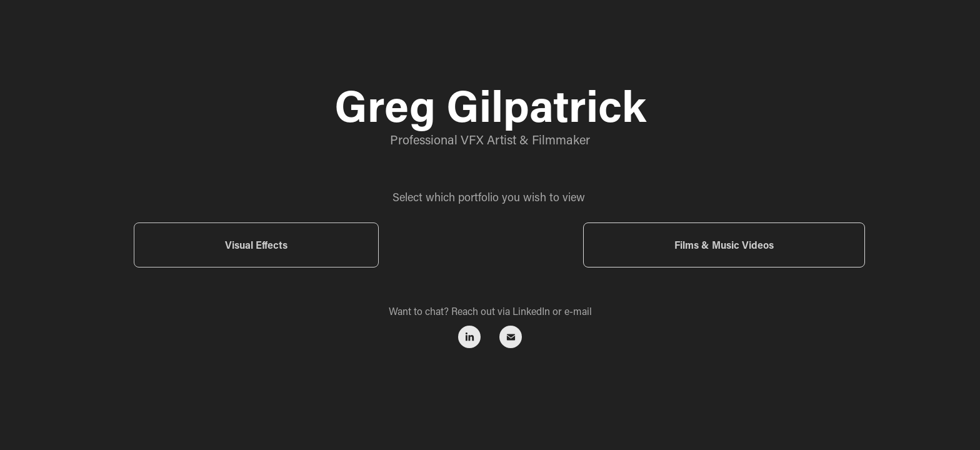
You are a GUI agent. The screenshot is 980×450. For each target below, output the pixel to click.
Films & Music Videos (724, 245)
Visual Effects (256, 245)
